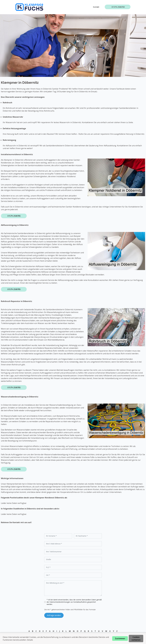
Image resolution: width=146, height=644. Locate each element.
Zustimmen (120, 638)
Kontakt (96, 7)
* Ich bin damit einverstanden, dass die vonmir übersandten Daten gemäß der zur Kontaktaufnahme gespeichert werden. (74, 602)
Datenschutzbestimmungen (60, 602)
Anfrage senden (54, 615)
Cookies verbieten (136, 638)
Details (30, 640)
